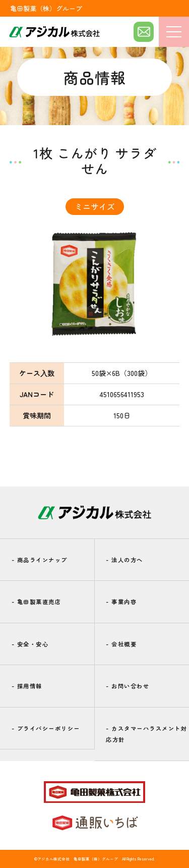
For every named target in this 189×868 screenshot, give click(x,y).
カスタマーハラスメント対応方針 (146, 734)
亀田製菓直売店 (37, 602)
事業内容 (121, 602)
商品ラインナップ (40, 560)
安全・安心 (30, 644)
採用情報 (27, 686)
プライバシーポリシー (46, 728)
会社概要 (121, 644)
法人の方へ (124, 560)
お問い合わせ (128, 686)
